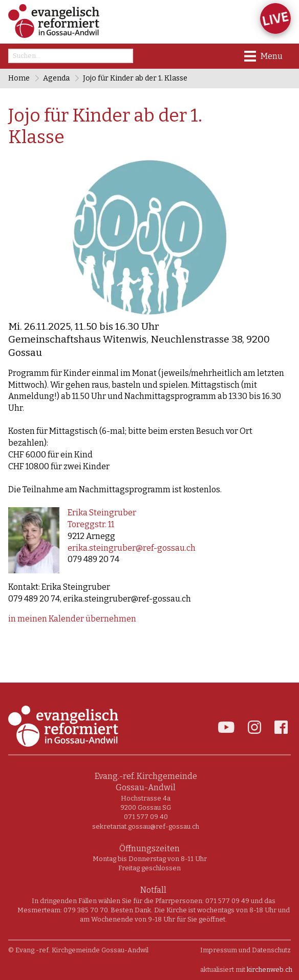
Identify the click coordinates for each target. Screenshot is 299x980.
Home (19, 78)
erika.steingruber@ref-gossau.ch (132, 548)
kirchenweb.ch (270, 969)
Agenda (56, 78)
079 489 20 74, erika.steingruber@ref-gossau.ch (100, 599)
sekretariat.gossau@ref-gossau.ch (146, 826)
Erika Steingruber (102, 513)
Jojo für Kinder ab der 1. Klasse (135, 78)
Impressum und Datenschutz (245, 950)
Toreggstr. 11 (91, 524)
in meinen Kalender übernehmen (72, 619)
